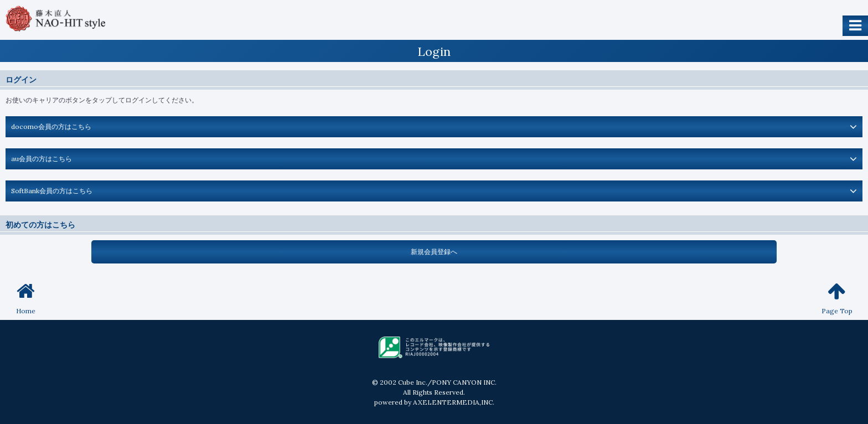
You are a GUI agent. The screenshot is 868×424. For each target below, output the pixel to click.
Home (26, 298)
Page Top (837, 298)
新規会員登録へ (434, 252)
